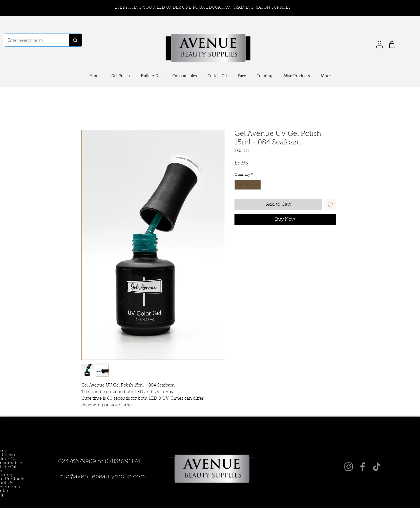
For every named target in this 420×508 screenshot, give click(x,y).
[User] (380, 45)
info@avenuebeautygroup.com (102, 477)
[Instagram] (349, 467)
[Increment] (257, 185)
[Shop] (392, 45)
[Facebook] (363, 467)
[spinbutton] (248, 185)
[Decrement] (239, 185)
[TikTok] (377, 467)
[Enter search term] (32, 40)
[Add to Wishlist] (330, 205)
